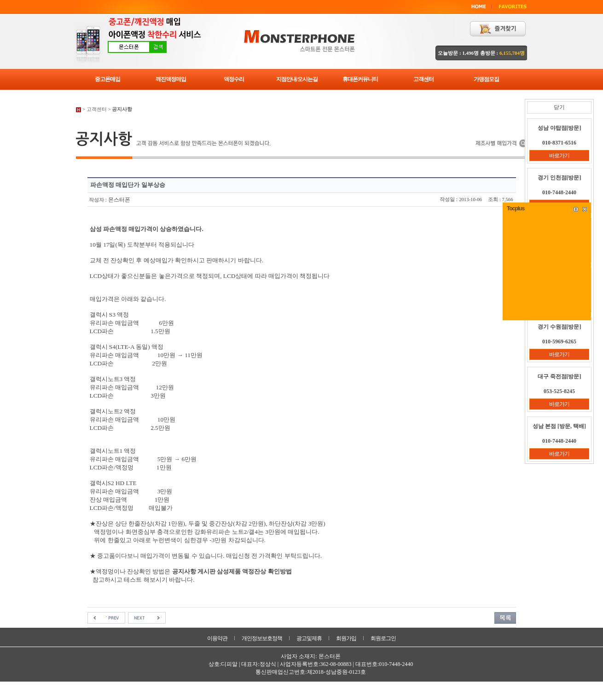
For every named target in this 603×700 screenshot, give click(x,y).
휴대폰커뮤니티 (360, 79)
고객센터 (423, 79)
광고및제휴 (309, 638)
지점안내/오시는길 (297, 79)
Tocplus (516, 208)
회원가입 (346, 638)
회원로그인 (383, 638)
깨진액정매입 (171, 79)
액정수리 (234, 79)
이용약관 (217, 638)
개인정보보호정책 (262, 638)
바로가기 (559, 156)
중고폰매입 (107, 79)
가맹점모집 (486, 79)
